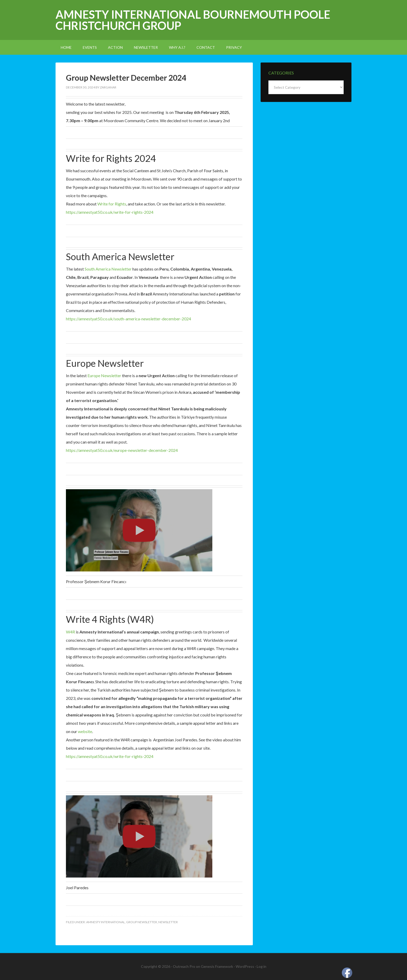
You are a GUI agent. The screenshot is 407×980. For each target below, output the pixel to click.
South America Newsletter (108, 269)
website (85, 731)
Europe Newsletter (104, 375)
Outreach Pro (184, 966)
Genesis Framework (217, 966)
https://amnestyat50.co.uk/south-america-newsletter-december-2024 (128, 319)
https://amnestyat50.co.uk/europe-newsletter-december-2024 (122, 450)
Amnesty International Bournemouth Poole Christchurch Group (193, 20)
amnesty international (106, 922)
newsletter (168, 922)
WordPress (245, 966)
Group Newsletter (142, 922)
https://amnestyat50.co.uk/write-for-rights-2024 (110, 212)
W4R (70, 632)
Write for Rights (112, 204)
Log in (262, 966)
